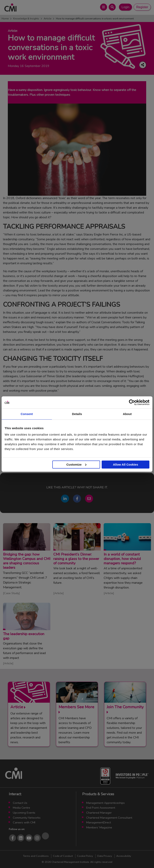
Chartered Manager (99, 813)
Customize (76, 464)
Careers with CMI (24, 822)
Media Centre (21, 808)
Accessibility (124, 856)
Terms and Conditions (36, 856)
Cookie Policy (85, 856)
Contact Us (20, 803)
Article (48, 19)
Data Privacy (105, 856)
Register (142, 7)
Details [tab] (77, 414)
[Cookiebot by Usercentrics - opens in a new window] (132, 402)
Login (125, 7)
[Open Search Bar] (112, 7)
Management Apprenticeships (105, 803)
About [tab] (127, 414)
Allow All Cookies (125, 464)
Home (5, 19)
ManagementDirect (99, 822)
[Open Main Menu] (104, 7)
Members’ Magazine (99, 827)
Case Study (11, 593)
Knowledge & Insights (26, 19)
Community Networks (27, 818)
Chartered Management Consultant (109, 818)
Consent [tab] (27, 414)
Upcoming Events (24, 813)
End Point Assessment (101, 808)
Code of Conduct (63, 856)
